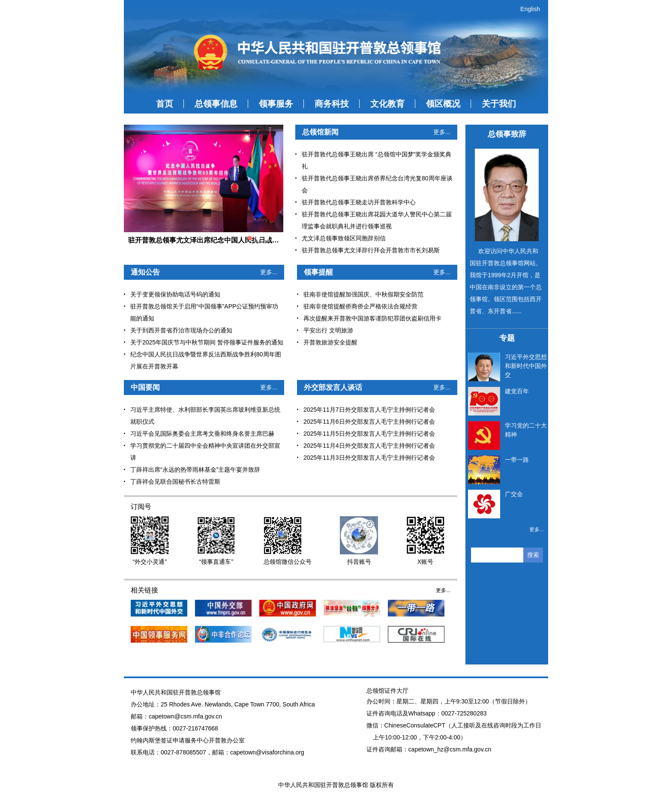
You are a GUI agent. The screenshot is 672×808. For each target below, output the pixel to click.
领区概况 (443, 104)
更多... (442, 132)
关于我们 (499, 104)
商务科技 (332, 104)
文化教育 (387, 104)
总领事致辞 (507, 134)
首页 (165, 104)
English (530, 9)
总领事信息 (216, 104)
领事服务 (276, 104)
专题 (507, 338)
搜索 (533, 555)
